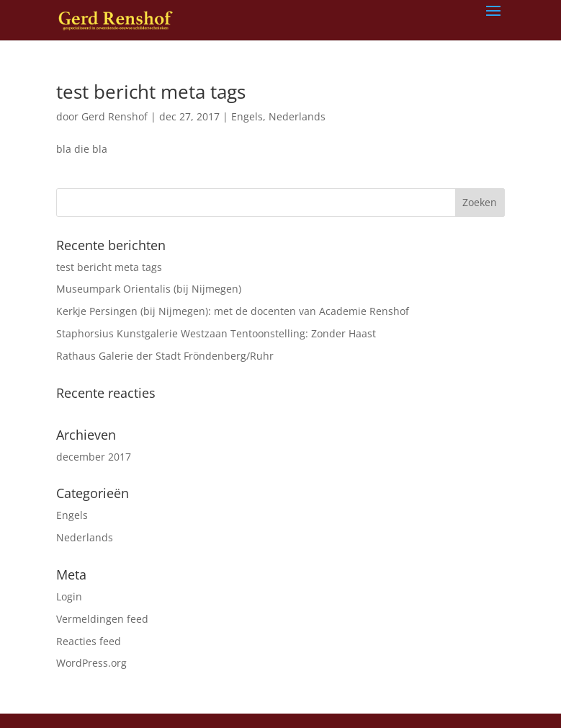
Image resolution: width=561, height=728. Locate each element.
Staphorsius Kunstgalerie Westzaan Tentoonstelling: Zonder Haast (216, 333)
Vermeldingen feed (102, 619)
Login (69, 596)
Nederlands (297, 116)
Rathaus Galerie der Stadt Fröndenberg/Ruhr (165, 356)
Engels (247, 116)
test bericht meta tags (151, 92)
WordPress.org (91, 663)
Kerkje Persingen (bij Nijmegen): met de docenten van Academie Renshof (233, 311)
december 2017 (94, 457)
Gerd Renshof (115, 116)
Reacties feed (89, 641)
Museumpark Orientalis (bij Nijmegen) (149, 289)
